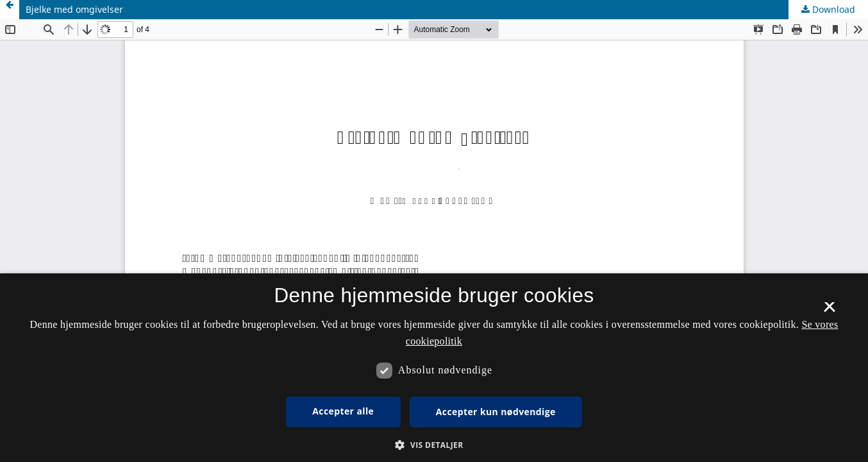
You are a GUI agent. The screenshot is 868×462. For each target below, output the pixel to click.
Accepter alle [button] (343, 411)
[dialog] (434, 368)
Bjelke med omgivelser (74, 9)
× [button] (829, 311)
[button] (434, 445)
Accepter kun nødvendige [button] (496, 412)
